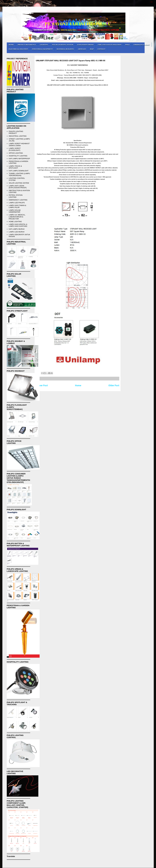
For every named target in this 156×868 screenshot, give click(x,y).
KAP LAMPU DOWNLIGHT (19, 171)
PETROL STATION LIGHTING (16, 196)
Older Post (114, 386)
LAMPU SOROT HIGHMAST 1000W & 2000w (19, 145)
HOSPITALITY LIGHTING (18, 156)
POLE (127, 45)
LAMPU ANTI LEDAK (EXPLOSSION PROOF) (18, 187)
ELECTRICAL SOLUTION (18, 49)
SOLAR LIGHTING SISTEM (19, 183)
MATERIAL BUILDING (65, 49)
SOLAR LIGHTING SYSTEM (63, 45)
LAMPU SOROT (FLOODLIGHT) (15, 149)
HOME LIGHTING (15, 222)
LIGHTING (44, 45)
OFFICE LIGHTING (16, 153)
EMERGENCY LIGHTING (18, 200)
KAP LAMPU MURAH (17, 229)
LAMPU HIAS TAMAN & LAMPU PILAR (17, 206)
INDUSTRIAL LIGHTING (18, 136)
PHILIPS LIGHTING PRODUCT (16, 132)
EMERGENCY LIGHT (142, 45)
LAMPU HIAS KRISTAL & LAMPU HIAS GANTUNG (18, 225)
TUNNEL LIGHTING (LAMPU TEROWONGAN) (19, 174)
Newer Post (42, 386)
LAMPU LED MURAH (17, 232)
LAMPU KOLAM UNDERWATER (15, 211)
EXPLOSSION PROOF (85, 45)
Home (78, 386)
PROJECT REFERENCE (27, 45)
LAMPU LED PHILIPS (17, 203)
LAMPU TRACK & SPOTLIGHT (15, 167)
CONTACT (101, 49)
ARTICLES (82, 49)
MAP (92, 49)
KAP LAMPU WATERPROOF (19, 159)
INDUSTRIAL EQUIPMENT (42, 49)
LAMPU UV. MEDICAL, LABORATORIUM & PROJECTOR (17, 217)
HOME (11, 45)
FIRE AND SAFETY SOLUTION (109, 45)
